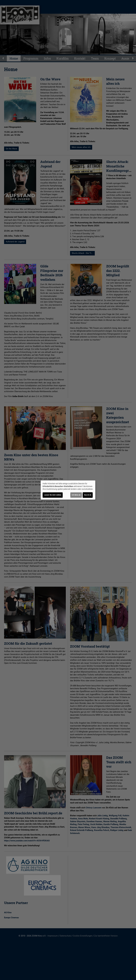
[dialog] (68, 490)
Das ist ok (88, 495)
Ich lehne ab (76, 495)
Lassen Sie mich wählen (53, 495)
